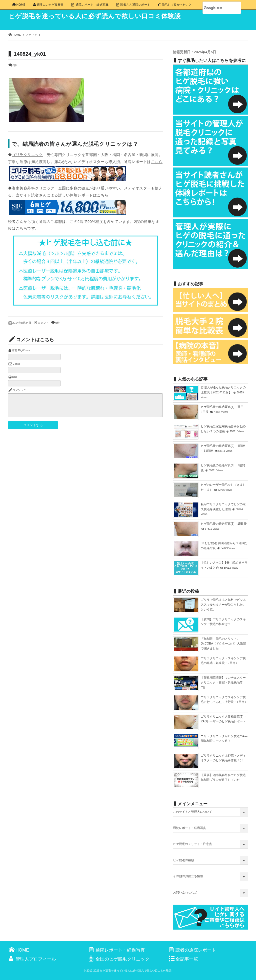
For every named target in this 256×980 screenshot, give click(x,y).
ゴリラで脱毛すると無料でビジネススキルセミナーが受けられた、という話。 (223, 605)
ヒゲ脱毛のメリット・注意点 (192, 844)
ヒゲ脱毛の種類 (183, 860)
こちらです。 (27, 228)
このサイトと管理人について (192, 812)
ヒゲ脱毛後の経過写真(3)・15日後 (224, 524)
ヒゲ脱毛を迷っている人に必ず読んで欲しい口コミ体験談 (106, 16)
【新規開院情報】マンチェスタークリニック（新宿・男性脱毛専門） (223, 683)
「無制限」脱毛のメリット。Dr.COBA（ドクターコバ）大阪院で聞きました (223, 644)
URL (15, 377)
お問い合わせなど (185, 892)
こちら (157, 162)
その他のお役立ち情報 (188, 876)
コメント (43, 323)
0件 (15, 65)
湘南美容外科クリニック (33, 188)
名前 (14, 350)
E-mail (16, 364)
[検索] (216, 8)
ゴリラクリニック (27, 155)
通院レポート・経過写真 (189, 828)
